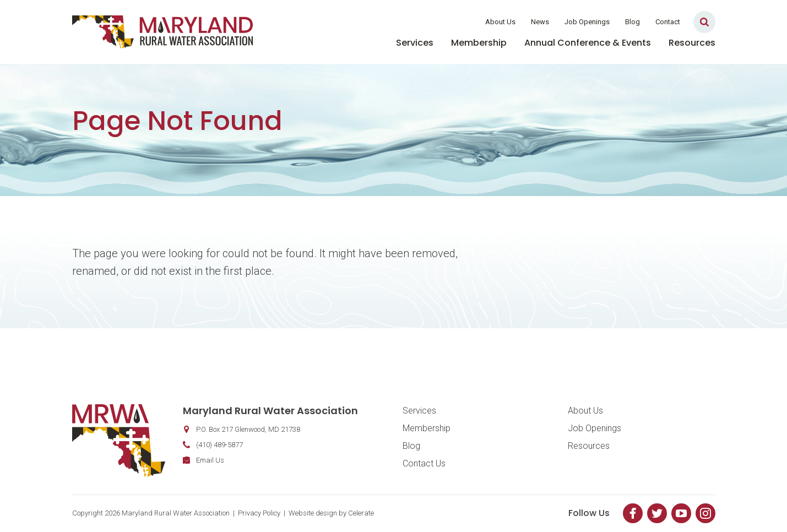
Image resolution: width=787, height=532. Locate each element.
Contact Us (424, 463)
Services (415, 43)
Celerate (361, 513)
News (540, 22)
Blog (633, 22)
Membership (479, 43)
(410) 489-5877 (219, 445)
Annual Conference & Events (588, 43)
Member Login (442, 22)
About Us (500, 22)
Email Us (210, 460)
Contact (668, 22)
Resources (692, 43)
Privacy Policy (259, 513)
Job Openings (587, 22)
